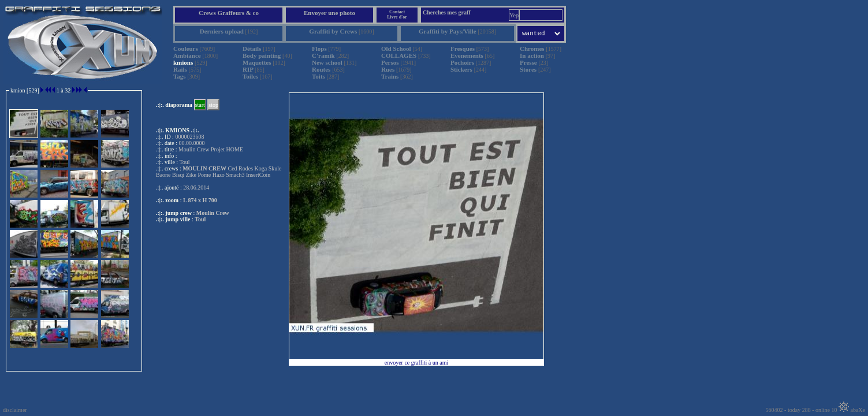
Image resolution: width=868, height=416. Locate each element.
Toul (200, 219)
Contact (397, 12)
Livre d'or (397, 17)
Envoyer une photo (329, 13)
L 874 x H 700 (200, 200)
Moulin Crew (213, 213)
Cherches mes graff (447, 12)
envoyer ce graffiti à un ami (417, 363)
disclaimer (15, 410)
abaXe (852, 410)
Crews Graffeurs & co (229, 13)
